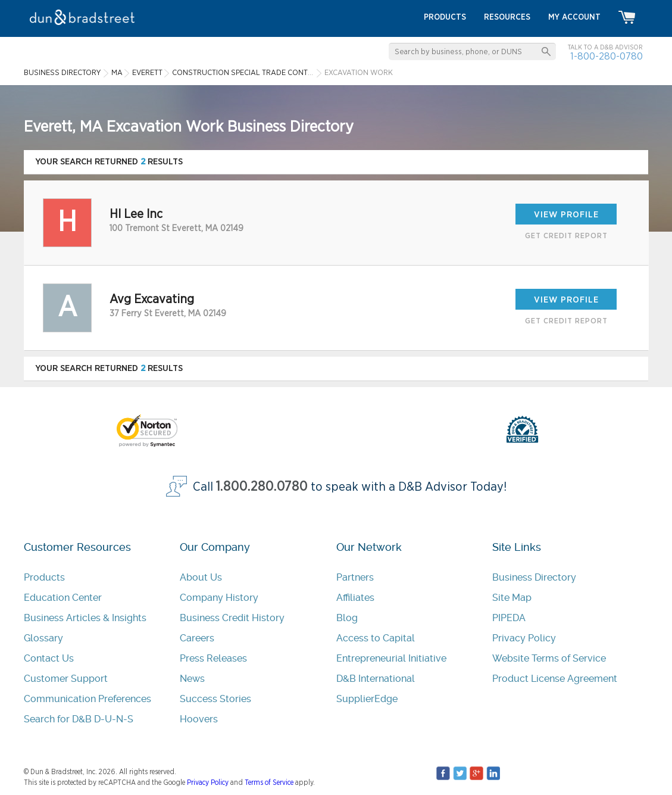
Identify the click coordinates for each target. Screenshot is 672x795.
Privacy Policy (524, 638)
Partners (355, 577)
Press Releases (213, 658)
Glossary (43, 638)
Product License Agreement (555, 679)
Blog (347, 618)
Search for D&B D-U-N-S (79, 719)
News (192, 679)
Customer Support (66, 679)
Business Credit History (232, 618)
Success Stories (215, 699)
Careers (197, 638)
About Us (201, 577)
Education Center (63, 598)
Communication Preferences (87, 699)
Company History (219, 598)
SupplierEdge (367, 699)
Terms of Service (269, 782)
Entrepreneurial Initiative (391, 658)
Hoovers (199, 719)
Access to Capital (376, 638)
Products (44, 577)
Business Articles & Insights (85, 618)
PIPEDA (509, 618)
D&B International (376, 679)
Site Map (512, 598)
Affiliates (355, 598)
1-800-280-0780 (607, 56)
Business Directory (534, 577)
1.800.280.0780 (262, 487)
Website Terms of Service (549, 658)
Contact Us (49, 658)
